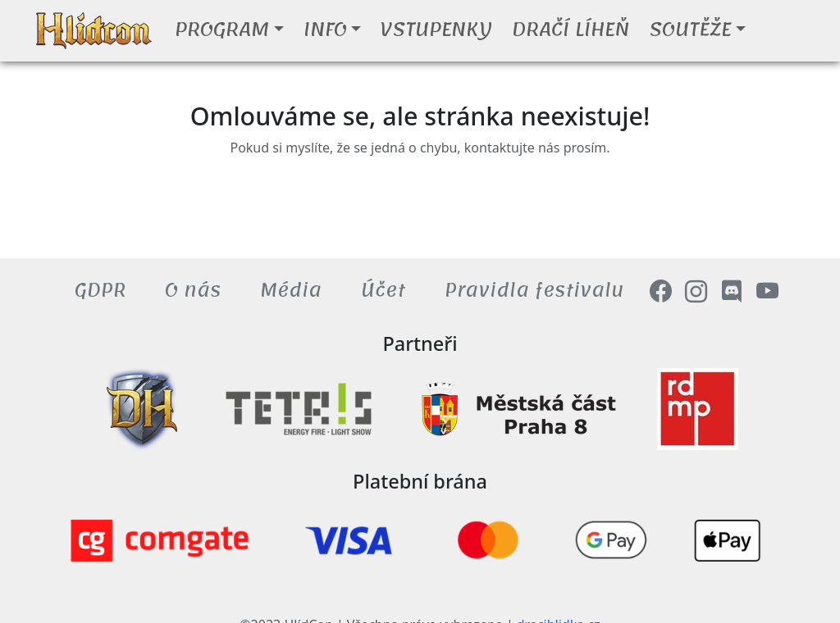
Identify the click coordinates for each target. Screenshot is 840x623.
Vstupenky (436, 29)
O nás (193, 290)
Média (291, 290)
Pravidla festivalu (534, 290)
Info (325, 29)
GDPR (100, 290)
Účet (383, 290)
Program (222, 29)
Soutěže (690, 29)
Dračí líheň (571, 29)
